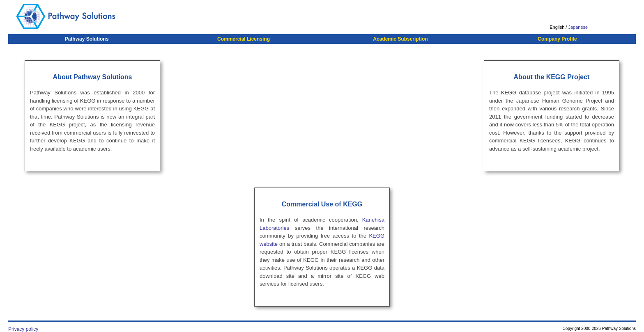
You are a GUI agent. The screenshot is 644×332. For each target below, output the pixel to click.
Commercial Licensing (244, 39)
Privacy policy (23, 329)
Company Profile (557, 39)
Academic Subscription (400, 39)
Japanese (578, 27)
